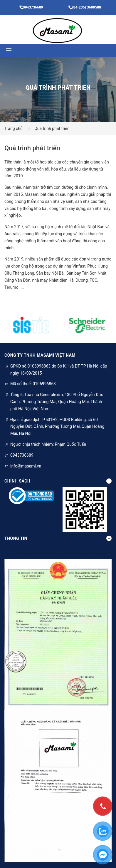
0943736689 (31, 7)
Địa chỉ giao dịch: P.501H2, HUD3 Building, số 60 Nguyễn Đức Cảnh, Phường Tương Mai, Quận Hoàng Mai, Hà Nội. (57, 427)
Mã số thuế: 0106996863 (33, 384)
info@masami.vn (26, 466)
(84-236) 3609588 (85, 7)
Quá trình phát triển (52, 128)
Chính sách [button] (58, 481)
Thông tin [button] (58, 538)
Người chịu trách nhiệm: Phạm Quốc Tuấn (48, 444)
